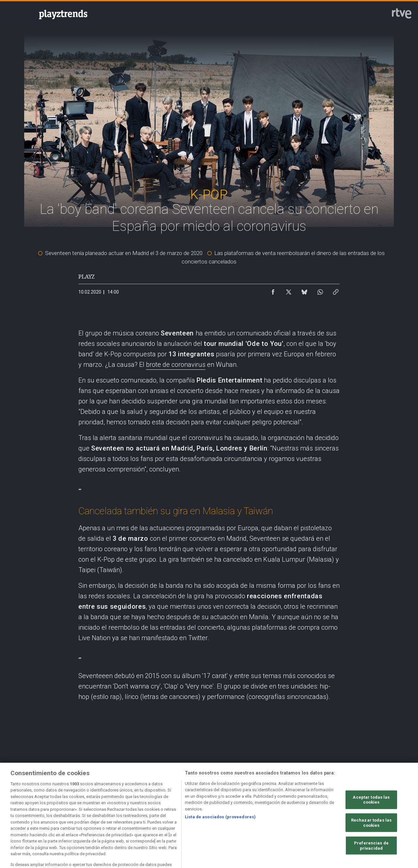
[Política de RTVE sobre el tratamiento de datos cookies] (154, 811)
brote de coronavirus (176, 365)
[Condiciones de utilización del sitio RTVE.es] (44, 811)
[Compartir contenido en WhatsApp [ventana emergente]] (320, 290)
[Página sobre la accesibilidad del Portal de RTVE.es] (264, 811)
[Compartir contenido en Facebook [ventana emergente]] (273, 290)
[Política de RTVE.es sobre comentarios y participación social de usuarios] (44, 817)
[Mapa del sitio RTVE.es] (319, 811)
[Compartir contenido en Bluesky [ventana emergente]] (304, 290)
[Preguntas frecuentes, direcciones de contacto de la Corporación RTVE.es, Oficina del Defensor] (374, 811)
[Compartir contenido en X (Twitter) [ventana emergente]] (289, 290)
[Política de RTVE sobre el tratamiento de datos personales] (99, 811)
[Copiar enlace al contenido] (336, 290)
